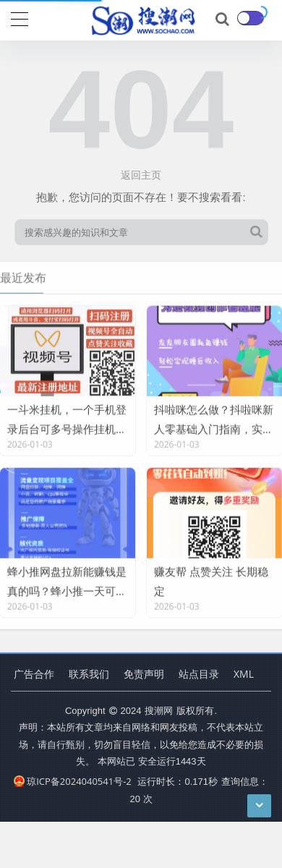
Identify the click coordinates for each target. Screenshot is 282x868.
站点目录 (199, 674)
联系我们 (89, 674)
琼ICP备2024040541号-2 (73, 781)
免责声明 (144, 674)
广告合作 (34, 674)
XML (244, 674)
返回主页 (141, 175)
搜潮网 (159, 710)
